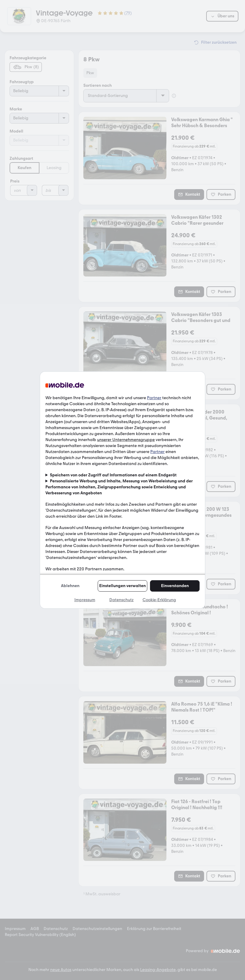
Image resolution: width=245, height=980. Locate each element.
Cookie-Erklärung (159, 600)
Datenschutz (121, 600)
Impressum (85, 600)
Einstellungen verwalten (122, 586)
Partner (154, 398)
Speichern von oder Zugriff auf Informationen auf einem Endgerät (113, 475)
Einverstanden (175, 586)
